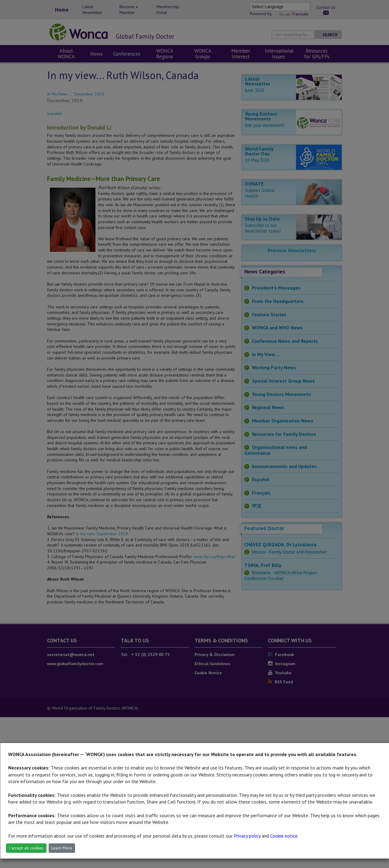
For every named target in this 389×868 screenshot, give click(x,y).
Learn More (62, 848)
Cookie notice (284, 836)
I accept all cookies (26, 848)
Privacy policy (247, 836)
